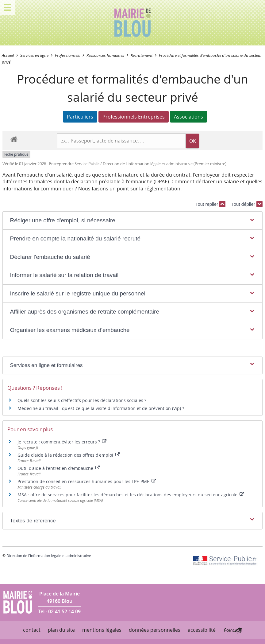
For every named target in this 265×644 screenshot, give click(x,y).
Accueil (8, 55)
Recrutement (142, 55)
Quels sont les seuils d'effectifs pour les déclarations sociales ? (82, 400)
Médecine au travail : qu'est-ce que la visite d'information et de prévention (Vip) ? (101, 408)
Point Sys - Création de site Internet (233, 630)
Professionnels (67, 55)
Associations (188, 117)
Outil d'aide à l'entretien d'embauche (59, 468)
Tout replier (210, 204)
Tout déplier (247, 204)
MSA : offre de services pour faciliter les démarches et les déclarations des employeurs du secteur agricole (131, 495)
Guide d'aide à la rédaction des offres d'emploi (69, 455)
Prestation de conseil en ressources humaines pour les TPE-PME (87, 481)
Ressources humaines (105, 55)
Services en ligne (34, 55)
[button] (132, 221)
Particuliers (80, 117)
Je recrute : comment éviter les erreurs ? (62, 442)
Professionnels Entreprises (134, 117)
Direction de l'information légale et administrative (49, 556)
